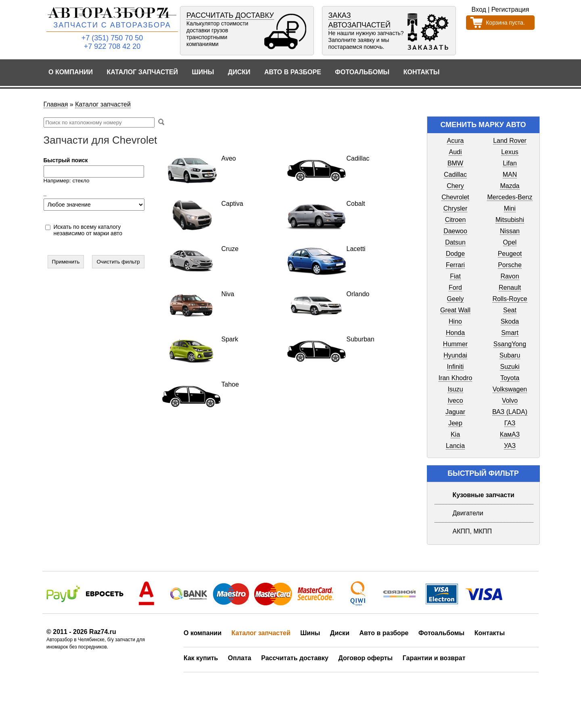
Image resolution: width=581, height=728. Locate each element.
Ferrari (455, 265)
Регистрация (510, 9)
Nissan (510, 231)
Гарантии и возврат (434, 658)
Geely (456, 299)
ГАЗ (510, 423)
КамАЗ (510, 434)
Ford (455, 288)
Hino (455, 321)
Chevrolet (455, 197)
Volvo (510, 401)
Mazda (510, 186)
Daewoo (455, 231)
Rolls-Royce (510, 299)
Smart (510, 333)
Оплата (240, 658)
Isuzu (455, 389)
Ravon (510, 276)
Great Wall (455, 310)
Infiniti (456, 367)
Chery (455, 186)
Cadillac (455, 175)
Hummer (455, 344)
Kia (455, 434)
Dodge (455, 254)
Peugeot (510, 254)
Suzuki (510, 367)
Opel (510, 242)
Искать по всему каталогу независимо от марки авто (88, 230)
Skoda (510, 321)
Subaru (510, 355)
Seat (510, 310)
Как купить (201, 658)
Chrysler (456, 208)
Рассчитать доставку (295, 658)
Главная (56, 104)
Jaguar (455, 412)
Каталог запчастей (143, 72)
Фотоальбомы (362, 72)
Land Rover (510, 141)
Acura (456, 141)
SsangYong (510, 344)
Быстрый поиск (66, 160)
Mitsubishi (510, 220)
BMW (455, 163)
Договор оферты (365, 658)
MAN (510, 175)
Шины (203, 72)
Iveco (455, 401)
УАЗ (510, 446)
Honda (455, 333)
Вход (479, 9)
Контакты (422, 72)
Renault (510, 288)
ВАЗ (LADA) (510, 412)
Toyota (510, 378)
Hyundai (455, 355)
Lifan (510, 163)
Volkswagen (510, 389)
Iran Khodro (456, 378)
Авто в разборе (293, 72)
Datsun (455, 242)
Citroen (456, 220)
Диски (239, 72)
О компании (71, 72)
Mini (510, 208)
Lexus (510, 152)
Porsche (510, 265)
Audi (455, 152)
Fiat (455, 276)
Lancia (455, 446)
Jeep (455, 423)
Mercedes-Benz (510, 197)
